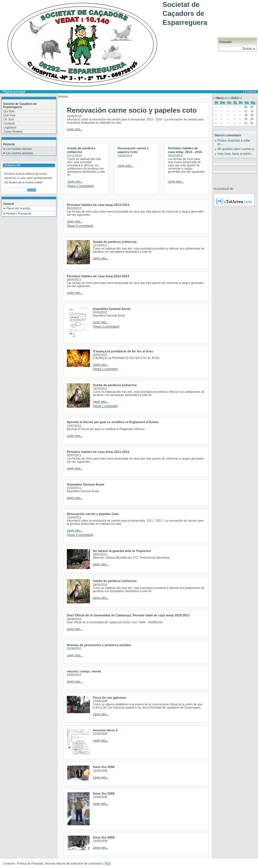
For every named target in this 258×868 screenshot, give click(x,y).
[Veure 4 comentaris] (80, 226)
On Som (9, 119)
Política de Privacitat (30, 864)
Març (220, 98)
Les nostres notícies (19, 149)
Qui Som (9, 111)
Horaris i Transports (19, 214)
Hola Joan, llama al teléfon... (236, 154)
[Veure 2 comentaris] (81, 186)
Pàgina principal (14, 92)
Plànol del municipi (18, 208)
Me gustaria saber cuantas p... (237, 149)
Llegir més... (75, 129)
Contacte (251, 92)
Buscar (249, 49)
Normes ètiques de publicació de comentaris (74, 864)
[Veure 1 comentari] (105, 369)
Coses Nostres (13, 132)
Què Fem (10, 115)
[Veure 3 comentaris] (106, 327)
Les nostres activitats (20, 153)
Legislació (10, 128)
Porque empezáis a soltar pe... (234, 142)
